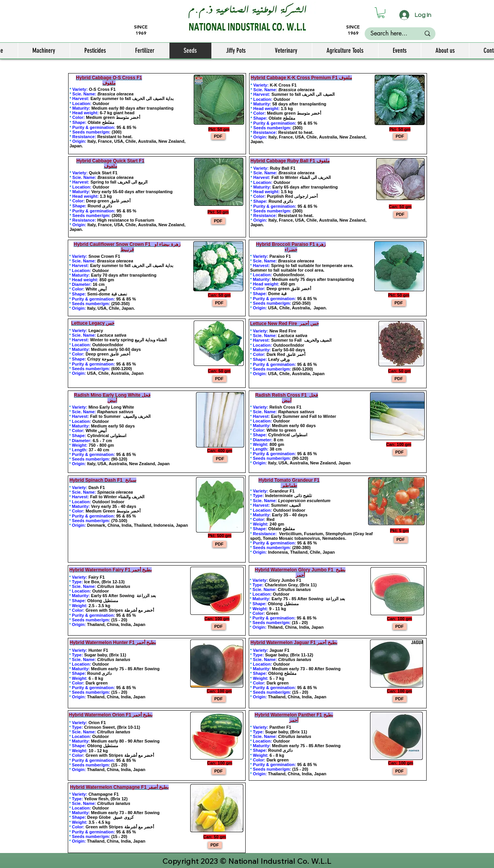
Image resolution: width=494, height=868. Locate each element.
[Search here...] (389, 33)
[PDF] (218, 136)
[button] (381, 13)
